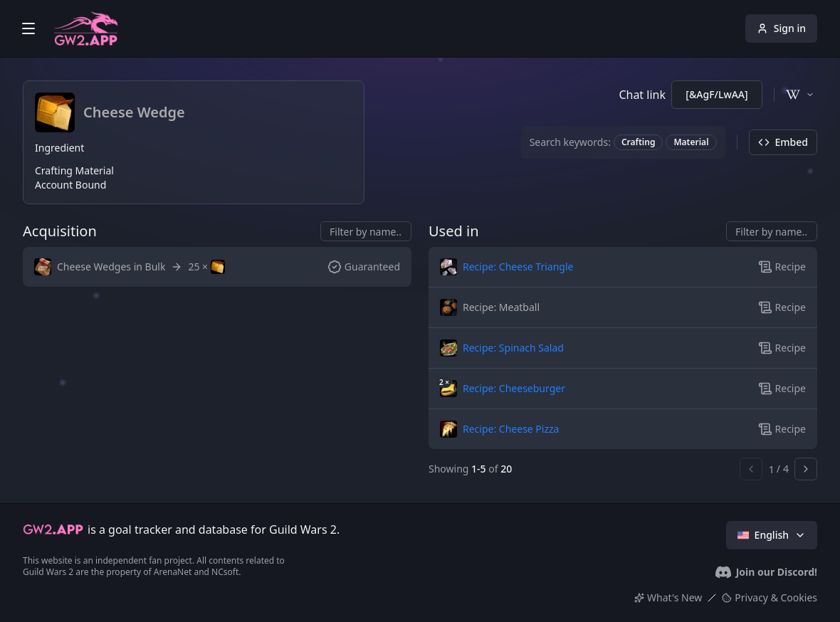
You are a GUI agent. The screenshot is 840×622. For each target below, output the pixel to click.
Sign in (781, 28)
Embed (783, 142)
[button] (100, 267)
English (772, 535)
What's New (668, 597)
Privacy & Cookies (770, 597)
